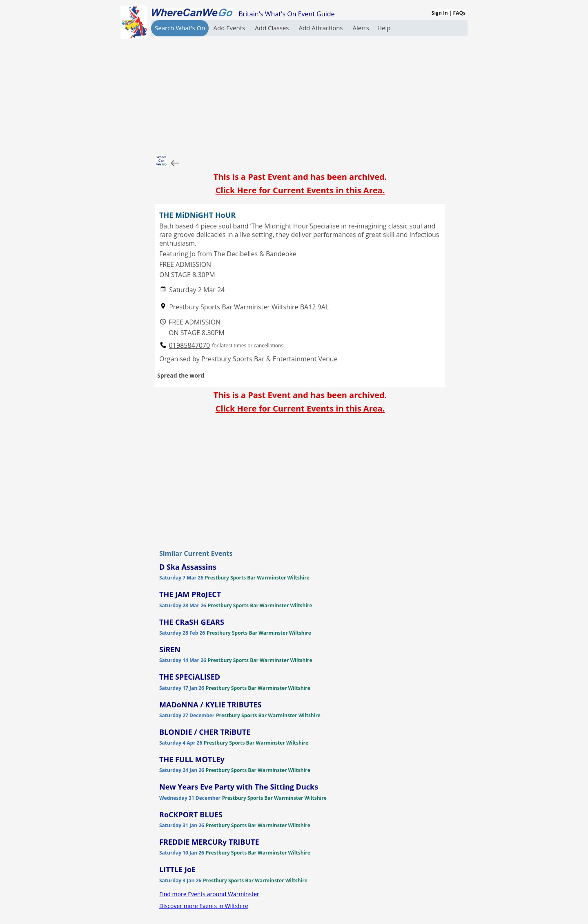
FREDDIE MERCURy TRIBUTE (209, 842)
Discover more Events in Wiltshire (204, 906)
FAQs (459, 13)
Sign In (440, 13)
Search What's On (180, 28)
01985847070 (190, 346)
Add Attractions (321, 28)
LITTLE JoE (177, 869)
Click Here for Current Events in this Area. (300, 190)
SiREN (170, 649)
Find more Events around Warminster (209, 894)
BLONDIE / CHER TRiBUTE (205, 732)
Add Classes (273, 28)
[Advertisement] (300, 94)
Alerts (361, 28)
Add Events (230, 28)
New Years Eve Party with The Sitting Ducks (239, 787)
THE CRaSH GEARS (192, 622)
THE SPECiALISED (190, 677)
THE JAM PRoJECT (190, 594)
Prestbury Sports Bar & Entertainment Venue (269, 359)
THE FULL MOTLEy (192, 759)
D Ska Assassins (188, 567)
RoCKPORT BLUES (191, 814)
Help (384, 28)
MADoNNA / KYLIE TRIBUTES (210, 705)
